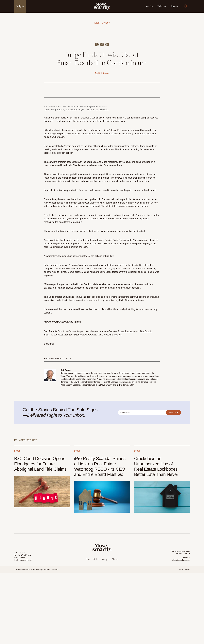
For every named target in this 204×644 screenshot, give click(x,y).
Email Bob (49, 414)
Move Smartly (125, 402)
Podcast (187, 625)
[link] (102, 6)
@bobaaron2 (86, 405)
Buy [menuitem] (88, 630)
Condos (106, 23)
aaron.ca (116, 405)
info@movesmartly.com (23, 631)
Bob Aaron (104, 144)
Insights (20, 6)
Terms (181, 640)
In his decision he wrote (56, 336)
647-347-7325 (19, 628)
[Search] (186, 6)
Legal (97, 23)
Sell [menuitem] (95, 630)
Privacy (187, 640)
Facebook (177, 631)
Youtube (179, 625)
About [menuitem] (115, 630)
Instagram (186, 631)
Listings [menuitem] (105, 630)
